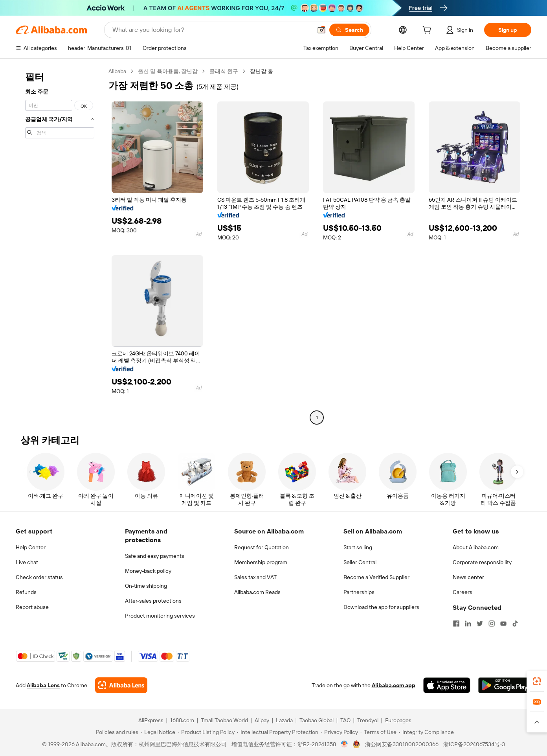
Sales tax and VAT (255, 577)
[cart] (428, 31)
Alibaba (117, 71)
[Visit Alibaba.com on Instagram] (492, 624)
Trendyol (368, 720)
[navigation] (60, 245)
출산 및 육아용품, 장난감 (168, 71)
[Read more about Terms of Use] (378, 732)
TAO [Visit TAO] (345, 720)
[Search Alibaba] (211, 30)
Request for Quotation (262, 547)
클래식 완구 (224, 71)
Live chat (27, 562)
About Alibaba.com (476, 547)
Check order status (39, 577)
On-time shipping (146, 586)
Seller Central (360, 562)
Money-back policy (148, 571)
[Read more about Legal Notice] (158, 732)
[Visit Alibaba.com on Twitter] (480, 624)
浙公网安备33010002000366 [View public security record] (402, 744)
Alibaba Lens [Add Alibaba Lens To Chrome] (43, 685)
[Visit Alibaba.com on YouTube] (503, 624)
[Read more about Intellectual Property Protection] (278, 732)
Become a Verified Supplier (376, 577)
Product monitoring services (160, 616)
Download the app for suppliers (381, 607)
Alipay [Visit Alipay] (262, 720)
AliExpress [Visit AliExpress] (151, 720)
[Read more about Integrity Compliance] (426, 732)
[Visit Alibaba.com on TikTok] (515, 624)
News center (468, 577)
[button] (321, 30)
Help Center (31, 547)
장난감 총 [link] (262, 71)
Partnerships (359, 592)
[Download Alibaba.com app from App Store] (447, 685)
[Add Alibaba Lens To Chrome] (121, 685)
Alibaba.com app (394, 685)
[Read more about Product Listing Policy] (206, 732)
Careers (463, 592)
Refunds (26, 592)
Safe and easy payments (155, 556)
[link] (537, 681)
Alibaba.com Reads (257, 592)
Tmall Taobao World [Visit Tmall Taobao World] (224, 720)
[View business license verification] (344, 744)
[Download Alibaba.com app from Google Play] (505, 685)
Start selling (358, 547)
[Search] (349, 30)
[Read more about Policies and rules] (116, 732)
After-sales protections (153, 601)
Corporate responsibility (482, 562)
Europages (398, 720)
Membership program (261, 562)
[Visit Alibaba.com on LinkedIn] (468, 624)
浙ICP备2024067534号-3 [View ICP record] (474, 744)
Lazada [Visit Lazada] (284, 720)
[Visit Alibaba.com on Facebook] (456, 624)
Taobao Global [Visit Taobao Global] (317, 720)
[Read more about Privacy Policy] (339, 732)
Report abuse (32, 607)
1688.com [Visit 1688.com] (182, 720)
